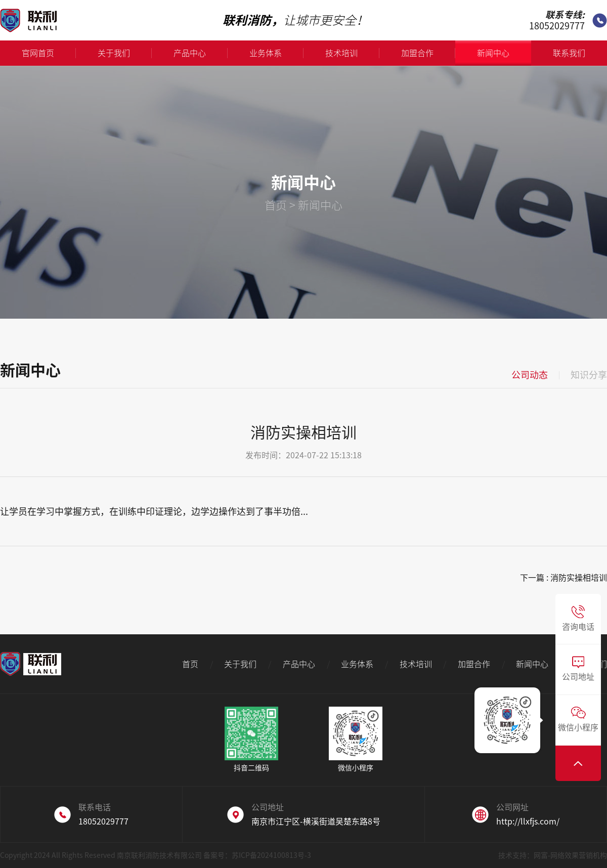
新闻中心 (493, 53)
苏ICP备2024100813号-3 (271, 855)
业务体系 (276, 53)
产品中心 (201, 53)
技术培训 (352, 53)
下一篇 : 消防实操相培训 (563, 578)
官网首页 (49, 53)
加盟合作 (428, 53)
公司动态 (530, 375)
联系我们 (569, 53)
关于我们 (125, 53)
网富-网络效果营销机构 (570, 855)
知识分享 (589, 375)
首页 (276, 205)
